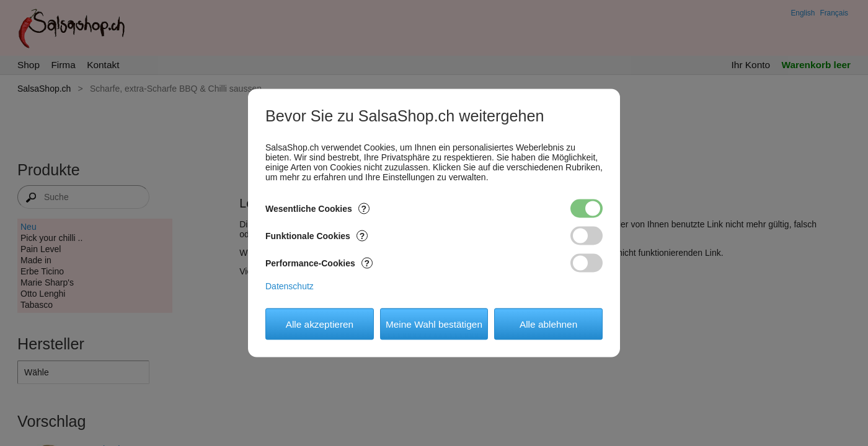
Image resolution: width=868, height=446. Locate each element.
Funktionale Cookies (317, 236)
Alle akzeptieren (320, 324)
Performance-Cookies (319, 263)
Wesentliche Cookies (317, 209)
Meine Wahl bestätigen (434, 324)
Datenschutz (290, 286)
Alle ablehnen (548, 324)
